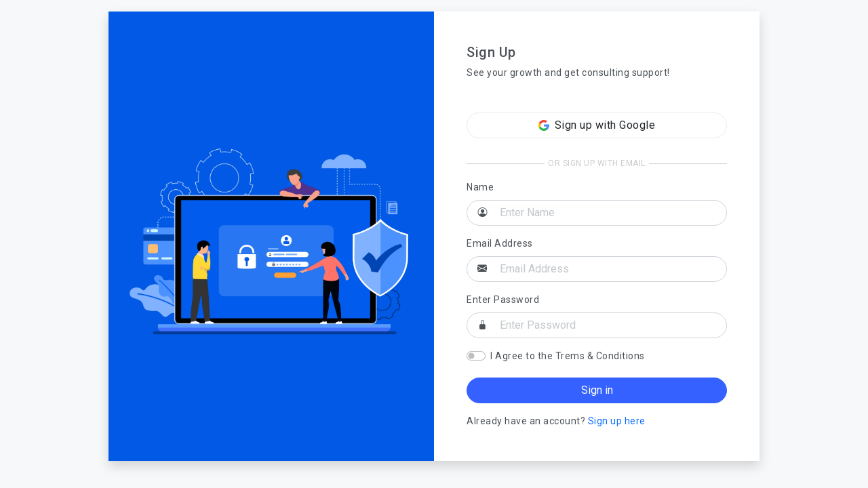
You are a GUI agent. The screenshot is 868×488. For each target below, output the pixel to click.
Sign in (597, 390)
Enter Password (503, 300)
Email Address (500, 243)
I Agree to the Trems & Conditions (568, 356)
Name (480, 187)
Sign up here (617, 421)
